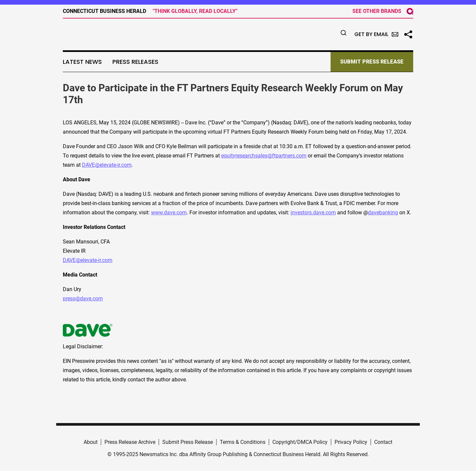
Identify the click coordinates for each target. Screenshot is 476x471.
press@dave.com (83, 299)
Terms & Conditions (243, 442)
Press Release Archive (130, 442)
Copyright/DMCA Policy (300, 442)
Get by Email (376, 34)
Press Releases (135, 62)
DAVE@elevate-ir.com (107, 165)
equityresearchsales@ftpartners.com (264, 156)
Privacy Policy (351, 442)
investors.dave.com (313, 213)
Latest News (82, 62)
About (91, 442)
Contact (383, 442)
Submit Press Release (188, 442)
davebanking (383, 213)
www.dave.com (169, 213)
